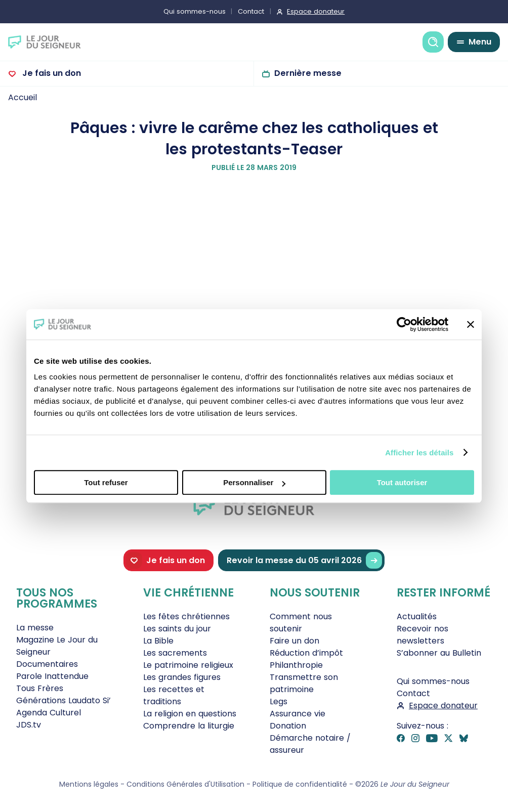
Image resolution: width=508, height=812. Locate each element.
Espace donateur (316, 11)
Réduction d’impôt (306, 653)
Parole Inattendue (52, 676)
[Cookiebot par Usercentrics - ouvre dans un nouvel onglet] (404, 324)
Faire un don (294, 641)
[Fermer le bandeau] (471, 324)
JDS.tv (29, 725)
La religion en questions (190, 714)
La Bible (158, 641)
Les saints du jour (177, 629)
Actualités (417, 616)
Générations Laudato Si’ (63, 700)
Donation (288, 726)
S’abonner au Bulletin (439, 653)
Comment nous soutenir (301, 623)
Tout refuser (106, 482)
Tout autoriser (402, 482)
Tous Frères (40, 688)
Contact (251, 11)
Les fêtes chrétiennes (186, 616)
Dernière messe (308, 73)
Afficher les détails (419, 453)
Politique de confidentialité (300, 784)
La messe (35, 628)
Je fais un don (51, 73)
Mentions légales (89, 784)
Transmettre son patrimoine (304, 683)
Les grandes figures (182, 677)
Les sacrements (175, 653)
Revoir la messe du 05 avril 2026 (304, 560)
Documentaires (47, 664)
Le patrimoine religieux (188, 665)
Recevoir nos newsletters (422, 635)
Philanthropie (296, 665)
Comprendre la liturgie (189, 726)
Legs (279, 701)
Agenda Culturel (49, 713)
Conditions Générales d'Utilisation (185, 784)
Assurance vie (298, 714)
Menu (480, 42)
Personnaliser (254, 482)
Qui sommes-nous (195, 11)
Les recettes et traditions (174, 695)
